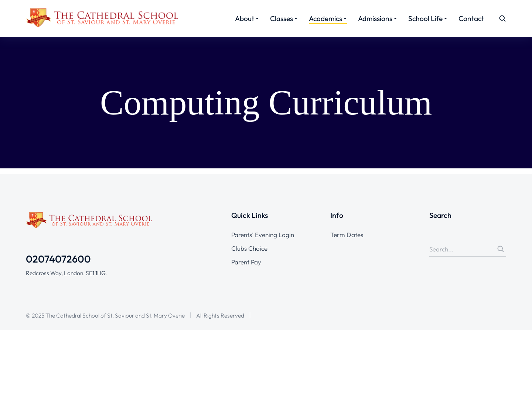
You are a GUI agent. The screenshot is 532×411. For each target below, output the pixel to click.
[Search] (501, 360)
